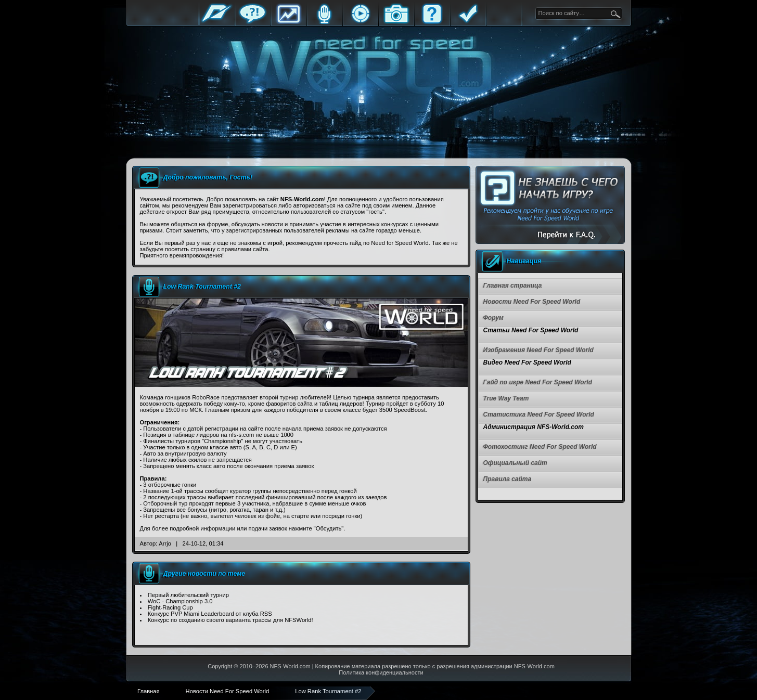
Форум (253, 22)
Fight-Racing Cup (170, 607)
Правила (468, 22)
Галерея (396, 22)
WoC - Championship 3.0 (180, 601)
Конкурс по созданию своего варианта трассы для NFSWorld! (230, 620)
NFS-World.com (290, 666)
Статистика (289, 22)
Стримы (361, 22)
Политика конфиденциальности (381, 672)
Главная (217, 22)
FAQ (432, 22)
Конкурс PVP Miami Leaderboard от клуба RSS (210, 614)
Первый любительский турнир (188, 595)
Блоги (325, 22)
